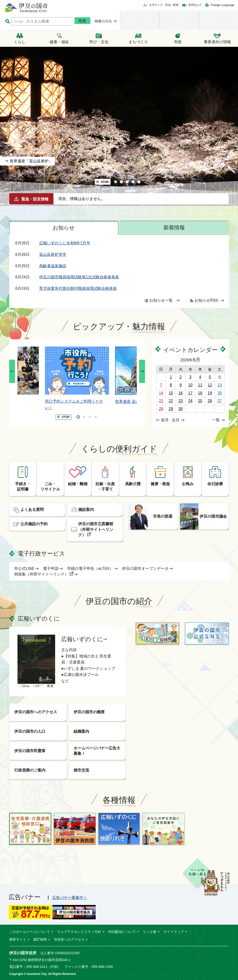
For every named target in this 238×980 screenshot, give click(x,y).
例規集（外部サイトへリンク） (41, 574)
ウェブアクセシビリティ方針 (79, 932)
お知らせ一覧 (161, 300)
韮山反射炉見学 (53, 254)
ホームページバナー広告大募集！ (97, 751)
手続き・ (23, 487)
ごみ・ (50, 487)
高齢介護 (133, 484)
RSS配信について (122, 932)
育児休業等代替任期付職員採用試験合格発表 (78, 288)
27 (220, 401)
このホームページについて (30, 932)
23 (181, 401)
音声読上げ (195, 5)
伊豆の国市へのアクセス (36, 712)
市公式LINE (24, 569)
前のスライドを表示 (12, 371)
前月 (165, 420)
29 (171, 409)
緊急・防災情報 (35, 199)
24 (190, 401)
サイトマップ (174, 932)
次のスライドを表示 (142, 371)
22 (171, 401)
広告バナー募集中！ (70, 898)
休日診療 (215, 484)
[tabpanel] (119, 126)
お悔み (188, 484)
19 (210, 393)
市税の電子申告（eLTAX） (90, 569)
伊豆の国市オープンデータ (145, 569)
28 (161, 409)
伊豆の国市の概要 (89, 712)
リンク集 (150, 932)
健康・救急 (160, 484)
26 (210, 401)
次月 (176, 420)
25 (200, 401)
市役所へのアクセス (69, 939)
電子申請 (51, 569)
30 (181, 409)
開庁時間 (40, 939)
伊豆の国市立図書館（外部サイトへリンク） (96, 529)
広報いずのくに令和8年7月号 (65, 243)
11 (200, 385)
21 (161, 401)
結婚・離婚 (78, 484)
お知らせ (64, 228)
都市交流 (81, 770)
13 (220, 385)
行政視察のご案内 (30, 770)
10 (190, 385)
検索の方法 (103, 21)
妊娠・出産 (105, 487)
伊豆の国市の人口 (30, 731)
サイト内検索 (7, 21)
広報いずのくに (82, 639)
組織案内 (81, 731)
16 (181, 393)
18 (200, 393)
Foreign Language (223, 5)
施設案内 (86, 510)
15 (171, 393)
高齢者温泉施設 (53, 266)
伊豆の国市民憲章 (30, 751)
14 (161, 393)
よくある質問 (32, 510)
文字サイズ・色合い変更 (164, 5)
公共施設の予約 (34, 524)
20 (220, 393)
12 (210, 385)
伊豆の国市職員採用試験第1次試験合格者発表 (79, 277)
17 (190, 393)
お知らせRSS (206, 300)
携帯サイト (18, 939)
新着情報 (174, 228)
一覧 (216, 420)
